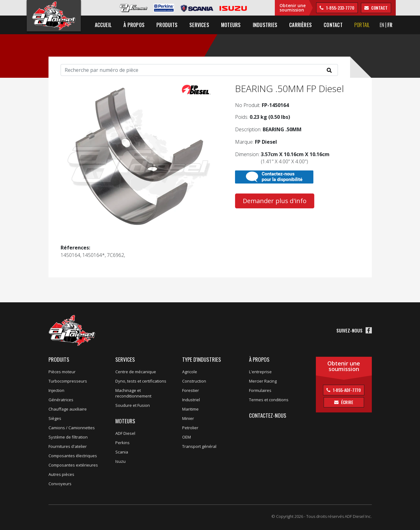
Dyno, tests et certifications (141, 381)
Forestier (191, 390)
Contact (333, 25)
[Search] (199, 70)
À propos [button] (134, 25)
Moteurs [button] (231, 25)
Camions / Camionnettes (72, 428)
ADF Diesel (125, 433)
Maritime (190, 409)
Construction (194, 381)
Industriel (191, 400)
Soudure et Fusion (133, 405)
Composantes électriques (73, 456)
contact (379, 8)
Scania (122, 452)
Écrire (347, 402)
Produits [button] (167, 25)
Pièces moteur (62, 372)
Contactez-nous (268, 415)
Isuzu (120, 461)
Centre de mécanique (136, 372)
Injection (56, 390)
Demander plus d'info (275, 201)
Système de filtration (68, 437)
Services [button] (199, 25)
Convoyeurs (60, 484)
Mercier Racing (263, 381)
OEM (187, 437)
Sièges (55, 418)
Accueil (103, 25)
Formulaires (260, 390)
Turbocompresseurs (68, 381)
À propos (259, 359)
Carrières (300, 25)
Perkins (122, 443)
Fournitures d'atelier (68, 446)
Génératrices (61, 400)
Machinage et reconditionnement (133, 393)
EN (382, 25)
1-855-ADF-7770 (347, 390)
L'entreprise (260, 372)
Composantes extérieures (73, 465)
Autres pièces (61, 474)
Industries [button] (265, 25)
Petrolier (190, 428)
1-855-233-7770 (340, 8)
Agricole (190, 372)
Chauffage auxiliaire (68, 409)
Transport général (199, 446)
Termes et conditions (269, 400)
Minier (188, 418)
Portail (362, 25)
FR (390, 25)
